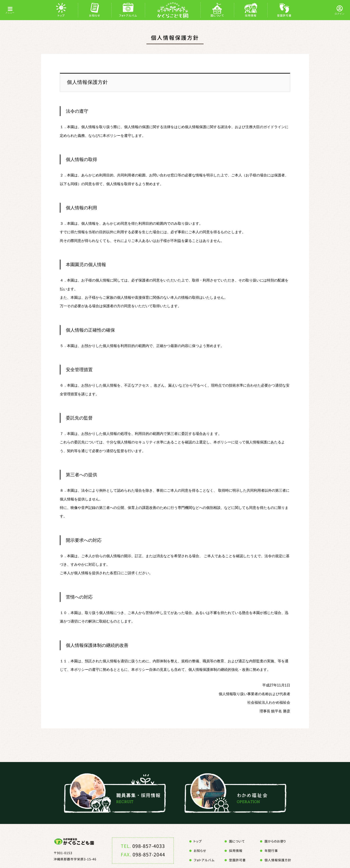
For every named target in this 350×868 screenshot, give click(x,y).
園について (217, 16)
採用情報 (251, 16)
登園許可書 (284, 16)
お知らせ (95, 16)
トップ (61, 16)
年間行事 (271, 851)
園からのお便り (275, 841)
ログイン (340, 14)
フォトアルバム (128, 16)
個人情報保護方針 (278, 860)
